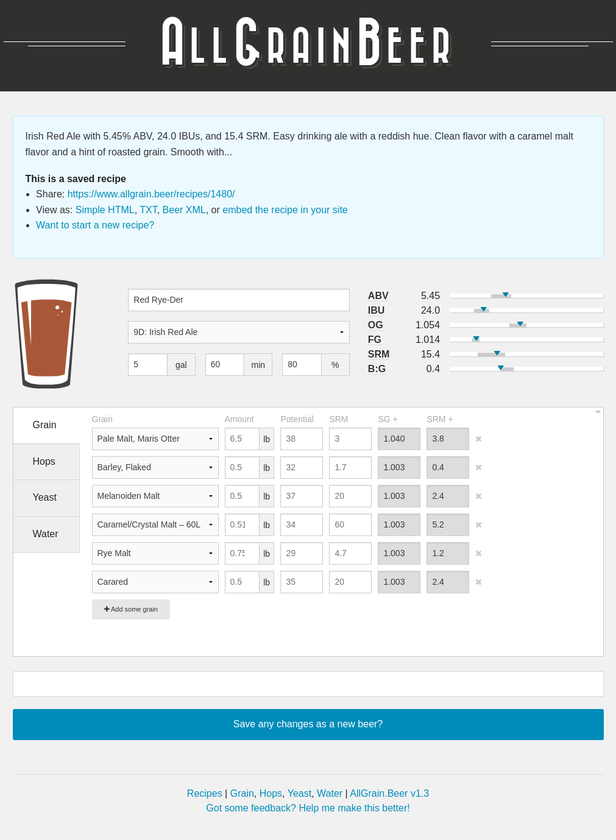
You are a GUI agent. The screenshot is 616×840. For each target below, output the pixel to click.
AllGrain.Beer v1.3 (389, 793)
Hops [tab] (44, 461)
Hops (271, 793)
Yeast (299, 793)
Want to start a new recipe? (95, 225)
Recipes (205, 793)
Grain (242, 793)
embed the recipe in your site (285, 210)
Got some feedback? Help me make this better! (308, 808)
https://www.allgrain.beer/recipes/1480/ (151, 194)
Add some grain (131, 609)
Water (330, 793)
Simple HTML (105, 210)
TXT (148, 210)
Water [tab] (46, 534)
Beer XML (184, 210)
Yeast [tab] (45, 497)
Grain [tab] (45, 425)
